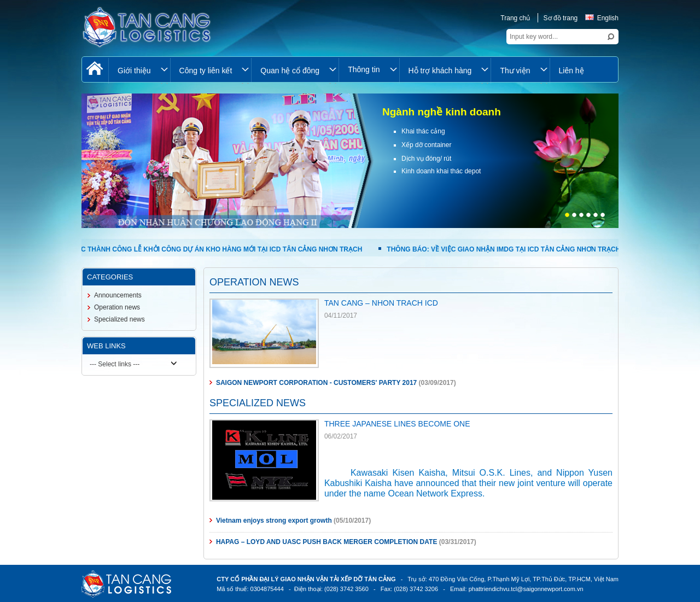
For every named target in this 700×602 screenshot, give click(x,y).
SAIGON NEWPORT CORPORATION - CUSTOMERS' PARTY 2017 (316, 383)
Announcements (118, 295)
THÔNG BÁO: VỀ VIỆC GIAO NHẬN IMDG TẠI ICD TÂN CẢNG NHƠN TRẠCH (504, 249)
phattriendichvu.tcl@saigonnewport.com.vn (526, 589)
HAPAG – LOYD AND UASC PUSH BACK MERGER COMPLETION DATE (326, 542)
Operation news (117, 307)
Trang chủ (515, 18)
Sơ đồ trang (561, 18)
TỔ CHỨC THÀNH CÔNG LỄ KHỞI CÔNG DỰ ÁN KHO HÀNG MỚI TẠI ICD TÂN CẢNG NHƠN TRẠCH (209, 249)
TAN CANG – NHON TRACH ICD (381, 303)
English (602, 18)
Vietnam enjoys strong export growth (274, 521)
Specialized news (119, 319)
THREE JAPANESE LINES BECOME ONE (397, 424)
